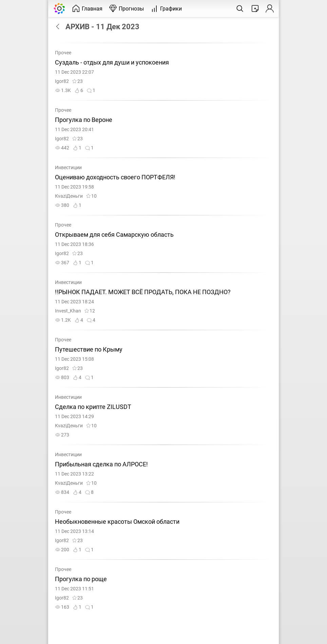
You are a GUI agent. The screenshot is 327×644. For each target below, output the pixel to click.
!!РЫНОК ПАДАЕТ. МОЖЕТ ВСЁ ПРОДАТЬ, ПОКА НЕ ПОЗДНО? (143, 292)
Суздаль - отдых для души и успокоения (113, 62)
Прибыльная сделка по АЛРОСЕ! (101, 464)
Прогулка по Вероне (84, 120)
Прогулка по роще (82, 579)
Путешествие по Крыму (89, 350)
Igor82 (62, 81)
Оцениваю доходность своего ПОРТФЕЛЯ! (115, 177)
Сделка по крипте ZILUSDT (93, 407)
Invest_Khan (68, 311)
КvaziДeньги (69, 196)
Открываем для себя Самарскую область (115, 235)
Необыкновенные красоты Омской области (118, 522)
